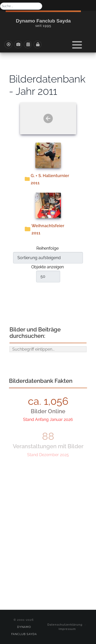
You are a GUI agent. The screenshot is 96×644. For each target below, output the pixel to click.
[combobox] (21, 6)
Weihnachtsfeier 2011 (48, 229)
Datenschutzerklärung (65, 625)
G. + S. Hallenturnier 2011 (50, 179)
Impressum (67, 629)
